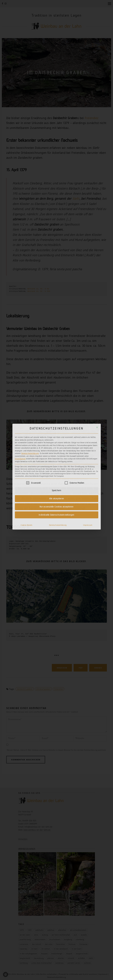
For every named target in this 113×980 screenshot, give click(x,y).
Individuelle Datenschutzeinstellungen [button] (56, 462)
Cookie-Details (27, 472)
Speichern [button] (57, 437)
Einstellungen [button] (20, 406)
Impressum (88, 472)
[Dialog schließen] (97, 374)
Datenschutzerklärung (30, 400)
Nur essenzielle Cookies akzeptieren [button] (57, 453)
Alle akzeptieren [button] (56, 445)
